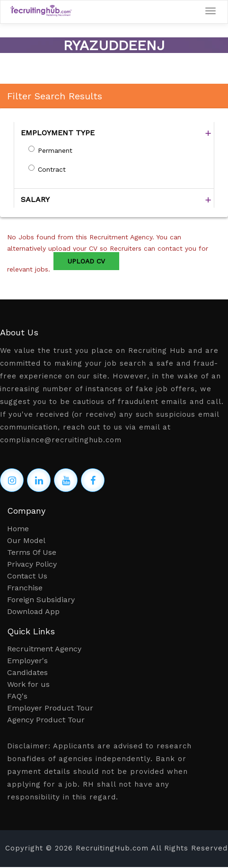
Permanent (55, 150)
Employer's (27, 661)
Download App (33, 611)
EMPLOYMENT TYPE (58, 133)
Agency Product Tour (46, 720)
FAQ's (17, 696)
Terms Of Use (32, 552)
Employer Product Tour (50, 708)
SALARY (35, 199)
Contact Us (27, 576)
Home (18, 529)
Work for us (28, 684)
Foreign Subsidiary (41, 600)
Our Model (26, 540)
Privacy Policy (32, 564)
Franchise (25, 588)
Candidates (27, 672)
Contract (52, 169)
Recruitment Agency (44, 649)
